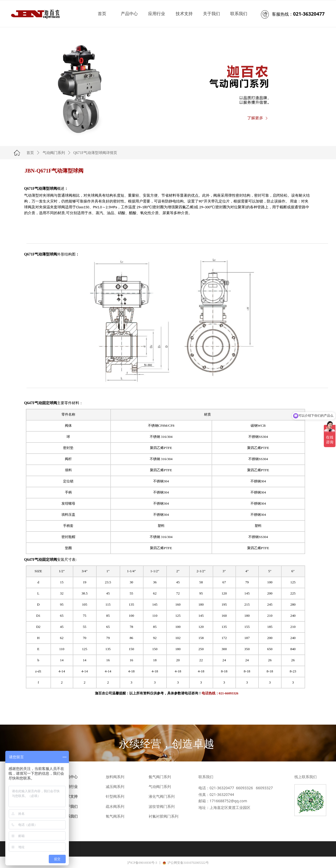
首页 (30, 153)
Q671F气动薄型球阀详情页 (95, 153)
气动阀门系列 (54, 153)
